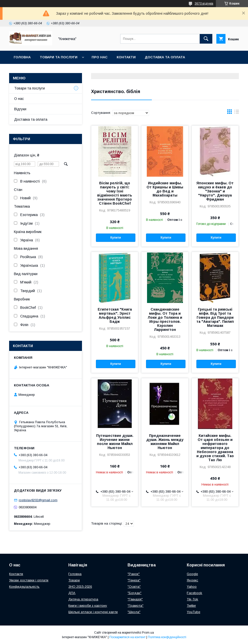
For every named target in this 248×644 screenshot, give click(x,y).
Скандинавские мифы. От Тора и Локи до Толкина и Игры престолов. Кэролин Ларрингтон (165, 319)
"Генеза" (134, 580)
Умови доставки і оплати (29, 580)
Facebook (194, 593)
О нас (19, 99)
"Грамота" (136, 606)
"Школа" (134, 612)
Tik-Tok (192, 599)
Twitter (191, 606)
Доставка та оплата (165, 57)
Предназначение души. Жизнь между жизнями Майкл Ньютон (165, 442)
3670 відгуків (204, 4)
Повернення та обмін (35, 70)
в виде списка (237, 113)
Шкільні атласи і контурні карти (93, 612)
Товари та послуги (59, 57)
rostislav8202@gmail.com (38, 500)
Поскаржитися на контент (127, 637)
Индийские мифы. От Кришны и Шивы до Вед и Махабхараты (165, 189)
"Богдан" (135, 593)
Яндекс (192, 580)
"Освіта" (134, 587)
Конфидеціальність (24, 587)
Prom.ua (148, 633)
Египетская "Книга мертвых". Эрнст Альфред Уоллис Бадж (115, 315)
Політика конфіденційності (167, 637)
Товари (74, 580)
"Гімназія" (135, 599)
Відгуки (20, 109)
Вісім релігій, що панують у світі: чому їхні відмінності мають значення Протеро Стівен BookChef (115, 193)
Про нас (100, 57)
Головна (22, 57)
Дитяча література (83, 599)
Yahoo (192, 587)
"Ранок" (134, 574)
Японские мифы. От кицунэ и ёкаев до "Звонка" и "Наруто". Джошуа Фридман (215, 191)
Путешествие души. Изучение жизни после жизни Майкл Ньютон (115, 442)
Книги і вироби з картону (88, 606)
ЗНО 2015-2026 (80, 587)
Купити (116, 238)
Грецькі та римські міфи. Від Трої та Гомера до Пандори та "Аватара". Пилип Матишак (215, 317)
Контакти (126, 57)
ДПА (72, 593)
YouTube (193, 612)
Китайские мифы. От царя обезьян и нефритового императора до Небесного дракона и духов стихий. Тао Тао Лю (215, 448)
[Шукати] (206, 39)
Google (192, 574)
